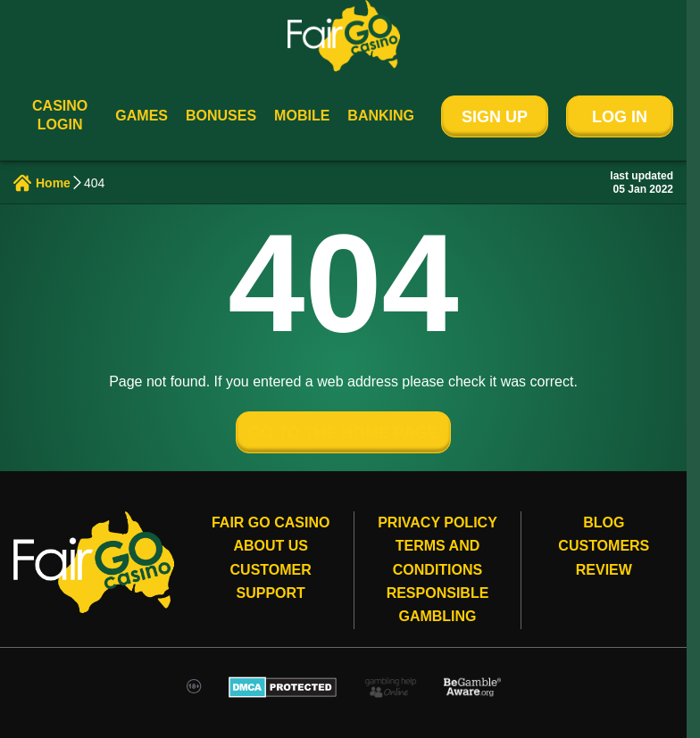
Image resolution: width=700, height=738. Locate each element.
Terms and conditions (437, 557)
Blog (604, 522)
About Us (271, 546)
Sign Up (495, 117)
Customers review (604, 557)
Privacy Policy (437, 522)
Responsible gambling (438, 605)
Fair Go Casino (271, 522)
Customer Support (271, 581)
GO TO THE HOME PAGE (343, 433)
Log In (620, 117)
